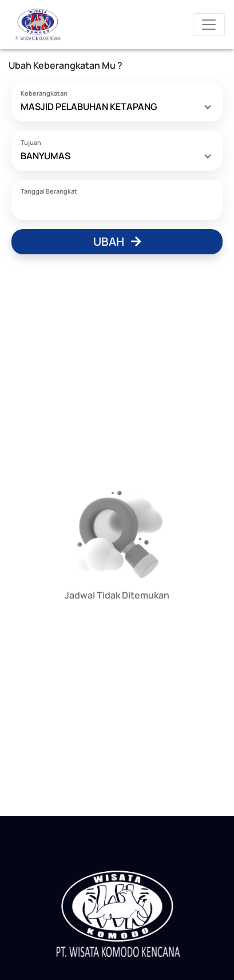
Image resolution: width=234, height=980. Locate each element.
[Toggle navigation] (209, 25)
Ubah (117, 241)
